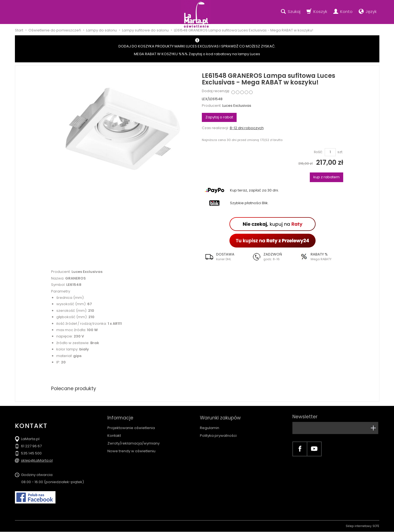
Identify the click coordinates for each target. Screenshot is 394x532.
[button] (225, 257)
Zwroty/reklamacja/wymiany (133, 441)
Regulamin (210, 426)
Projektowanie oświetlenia (131, 426)
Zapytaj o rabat (219, 117)
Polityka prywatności (218, 434)
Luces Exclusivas (237, 106)
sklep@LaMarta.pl (37, 461)
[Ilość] (330, 152)
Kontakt (114, 434)
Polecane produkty (74, 388)
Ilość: (318, 152)
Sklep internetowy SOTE (363, 526)
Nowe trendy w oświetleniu (131, 449)
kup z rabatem (326, 177)
